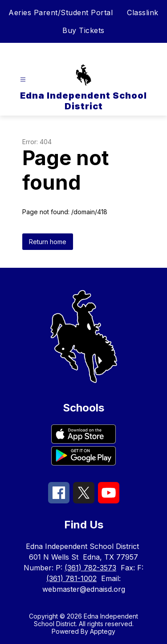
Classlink (143, 12)
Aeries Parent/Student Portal (61, 12)
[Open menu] (23, 80)
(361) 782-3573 (90, 568)
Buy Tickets (83, 30)
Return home (48, 242)
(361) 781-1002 (71, 578)
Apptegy (103, 631)
